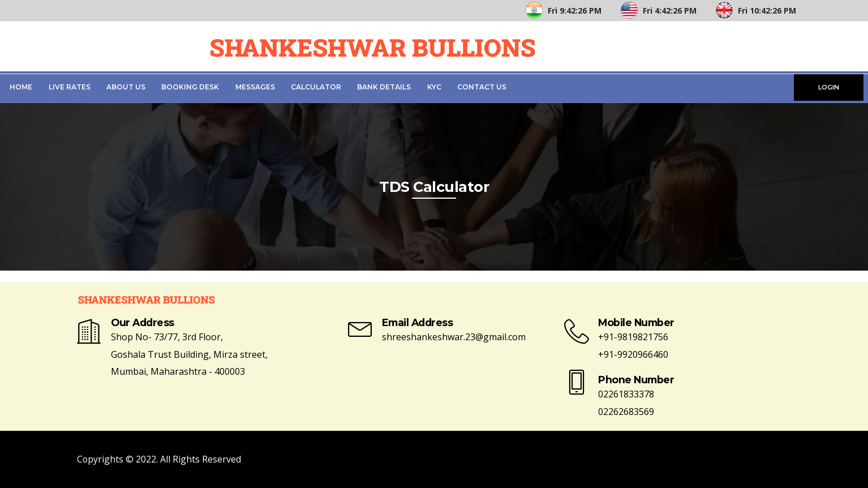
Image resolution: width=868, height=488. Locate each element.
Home (21, 87)
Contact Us (482, 87)
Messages (255, 87)
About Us (126, 87)
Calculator (316, 87)
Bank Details (384, 87)
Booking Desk (190, 87)
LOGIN (829, 87)
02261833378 (626, 394)
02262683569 (626, 412)
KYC (434, 87)
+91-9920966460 (633, 354)
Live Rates (70, 87)
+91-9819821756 (633, 337)
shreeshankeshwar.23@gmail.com (454, 337)
